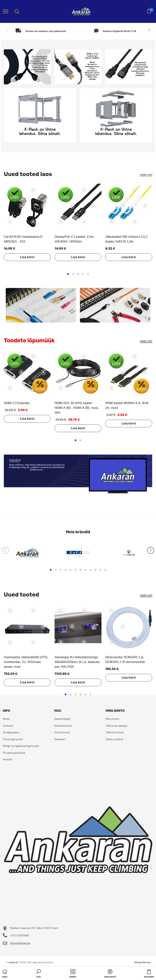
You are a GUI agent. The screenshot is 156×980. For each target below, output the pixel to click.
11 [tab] (100, 570)
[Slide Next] (149, 30)
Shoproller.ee (142, 962)
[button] (39, 974)
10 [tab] (95, 570)
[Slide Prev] (7, 30)
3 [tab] (78, 274)
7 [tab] (80, 570)
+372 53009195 (20, 935)
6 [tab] (76, 570)
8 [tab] (85, 570)
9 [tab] (90, 570)
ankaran (13, 962)
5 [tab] (88, 274)
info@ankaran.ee (20, 943)
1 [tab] (68, 274)
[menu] (6, 11)
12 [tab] (105, 570)
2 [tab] (73, 274)
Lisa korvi (27, 257)
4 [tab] (83, 274)
